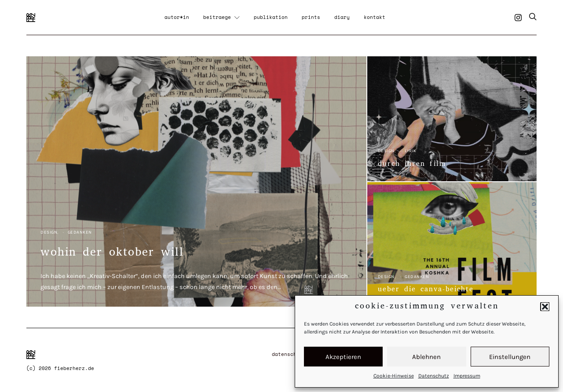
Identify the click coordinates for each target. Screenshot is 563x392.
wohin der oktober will (112, 254)
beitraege (217, 17)
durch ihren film (412, 165)
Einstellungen (510, 357)
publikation (271, 17)
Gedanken (80, 232)
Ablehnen (426, 357)
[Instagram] (518, 18)
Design (49, 232)
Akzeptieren (343, 357)
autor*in (177, 17)
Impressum (467, 376)
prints (311, 17)
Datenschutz (434, 376)
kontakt (375, 17)
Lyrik (411, 151)
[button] (545, 307)
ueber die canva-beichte (426, 290)
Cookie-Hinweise (394, 376)
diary (342, 17)
